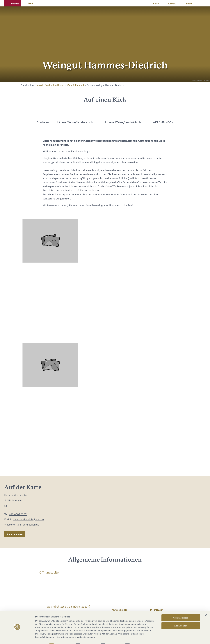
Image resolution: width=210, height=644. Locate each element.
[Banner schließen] (206, 608)
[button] (13, 3)
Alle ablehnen (181, 619)
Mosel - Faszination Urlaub (50, 85)
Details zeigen (143, 639)
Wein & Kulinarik (76, 85)
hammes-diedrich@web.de (28, 519)
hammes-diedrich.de (27, 525)
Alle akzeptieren (181, 611)
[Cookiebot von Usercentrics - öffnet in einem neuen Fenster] (17, 639)
